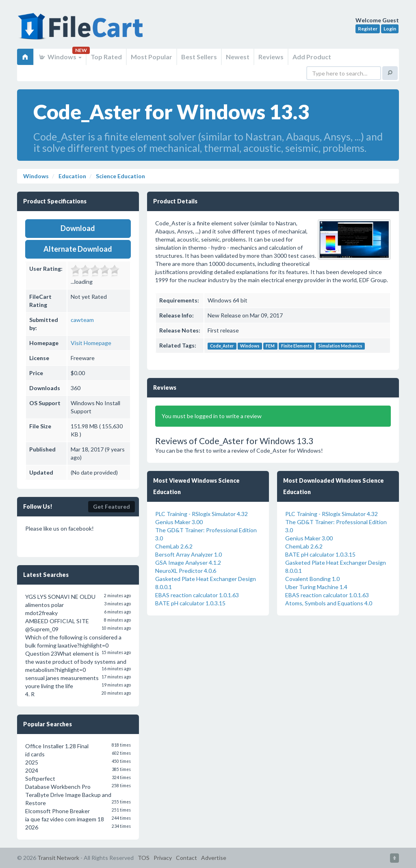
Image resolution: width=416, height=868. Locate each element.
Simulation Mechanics (340, 346)
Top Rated (106, 57)
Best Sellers (199, 57)
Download (78, 228)
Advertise (214, 858)
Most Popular (152, 57)
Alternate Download (78, 249)
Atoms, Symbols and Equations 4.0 (329, 603)
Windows (60, 57)
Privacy (163, 858)
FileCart (82, 30)
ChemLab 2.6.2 (174, 546)
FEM (270, 346)
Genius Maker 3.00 (179, 522)
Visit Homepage (91, 343)
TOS (144, 858)
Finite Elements (297, 346)
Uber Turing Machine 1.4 (316, 587)
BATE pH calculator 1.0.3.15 (190, 603)
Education (72, 176)
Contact (186, 858)
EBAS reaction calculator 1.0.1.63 (197, 595)
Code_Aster (222, 346)
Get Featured (112, 506)
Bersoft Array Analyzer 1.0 (188, 554)
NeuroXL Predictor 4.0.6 (186, 571)
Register (368, 29)
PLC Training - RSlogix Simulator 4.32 (201, 514)
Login (390, 29)
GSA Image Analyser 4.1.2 (188, 562)
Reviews (271, 57)
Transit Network (58, 858)
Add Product (312, 57)
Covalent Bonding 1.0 (312, 579)
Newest (238, 57)
